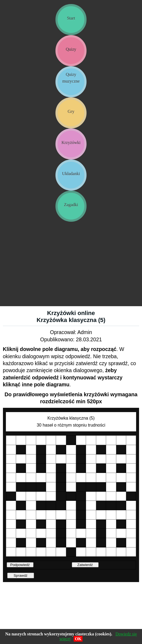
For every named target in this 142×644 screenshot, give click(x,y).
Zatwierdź (85, 565)
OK (78, 639)
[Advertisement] (71, 266)
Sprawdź (21, 575)
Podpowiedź (20, 565)
